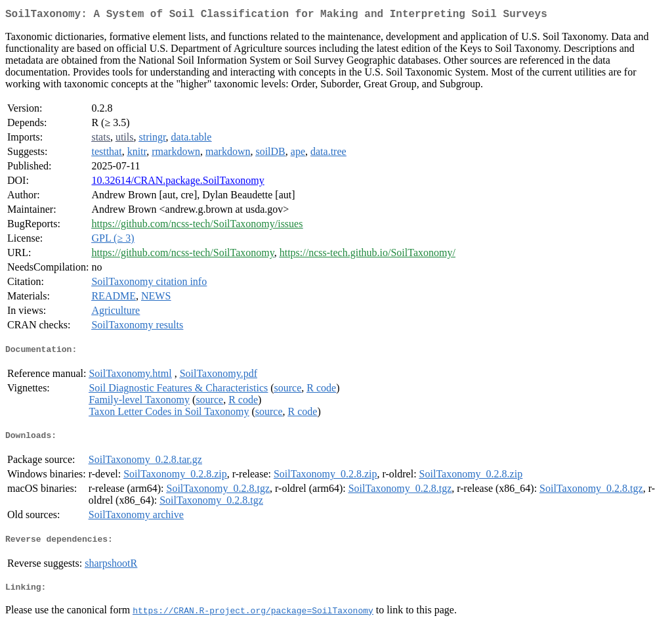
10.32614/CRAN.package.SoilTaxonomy (178, 183)
